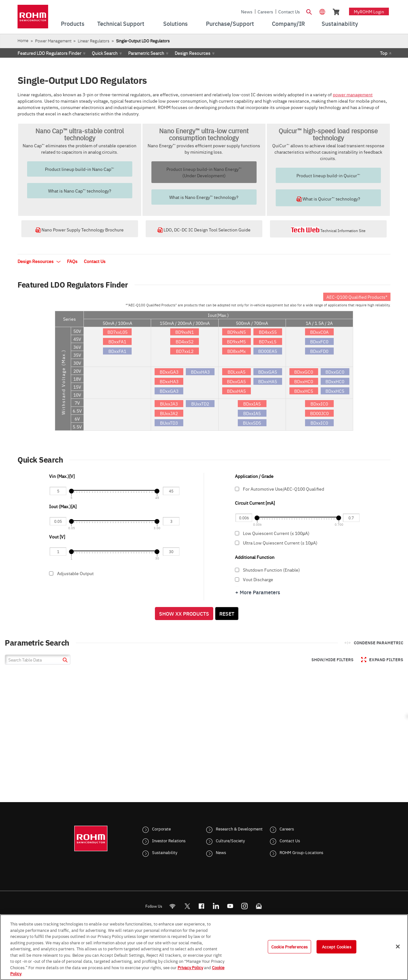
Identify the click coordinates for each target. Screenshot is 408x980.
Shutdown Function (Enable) (297, 570)
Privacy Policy (190, 967)
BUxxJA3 (169, 404)
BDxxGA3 (169, 372)
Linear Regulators (94, 41)
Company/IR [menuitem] (288, 23)
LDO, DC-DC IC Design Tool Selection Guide (204, 230)
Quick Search (105, 53)
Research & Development (239, 829)
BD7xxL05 (117, 332)
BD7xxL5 (268, 341)
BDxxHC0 (304, 381)
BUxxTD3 (169, 423)
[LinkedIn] (216, 906)
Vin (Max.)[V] (62, 476)
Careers (265, 11)
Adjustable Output (114, 575)
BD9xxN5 (237, 332)
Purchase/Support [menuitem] (230, 23)
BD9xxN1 (185, 332)
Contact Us (289, 11)
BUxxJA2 (169, 413)
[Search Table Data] (38, 660)
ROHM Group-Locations (301, 852)
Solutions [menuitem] (175, 23)
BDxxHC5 (304, 391)
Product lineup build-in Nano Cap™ (80, 169)
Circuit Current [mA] (255, 503)
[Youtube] (230, 906)
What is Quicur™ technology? (328, 199)
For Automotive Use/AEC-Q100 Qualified (297, 491)
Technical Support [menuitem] (121, 23)
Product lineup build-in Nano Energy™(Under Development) (204, 172)
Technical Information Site (328, 230)
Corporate (161, 829)
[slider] (71, 491)
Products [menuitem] (73, 23)
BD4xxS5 (268, 332)
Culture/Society (230, 840)
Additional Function (255, 557)
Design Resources (193, 53)
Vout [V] (57, 537)
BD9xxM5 (236, 341)
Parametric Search (146, 53)
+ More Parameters (258, 592)
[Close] (398, 947)
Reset (227, 613)
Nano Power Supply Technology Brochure (80, 230)
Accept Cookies (337, 947)
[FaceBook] (202, 906)
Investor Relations (169, 840)
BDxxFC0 (319, 341)
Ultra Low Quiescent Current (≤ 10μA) (297, 543)
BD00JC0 (319, 413)
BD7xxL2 (185, 351)
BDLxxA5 (237, 372)
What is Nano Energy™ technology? (204, 197)
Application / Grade (254, 476)
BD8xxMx (237, 351)
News (247, 11)
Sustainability (165, 852)
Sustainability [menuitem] (340, 23)
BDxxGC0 (304, 372)
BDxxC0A (319, 332)
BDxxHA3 (169, 381)
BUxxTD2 (200, 404)
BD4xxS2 (185, 341)
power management (353, 94)
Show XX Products (184, 613)
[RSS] (173, 906)
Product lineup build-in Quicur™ (328, 175)
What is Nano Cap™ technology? (80, 191)
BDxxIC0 (319, 404)
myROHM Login (369, 11)
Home (23, 40)
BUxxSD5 (252, 423)
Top (384, 53)
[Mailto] (259, 906)
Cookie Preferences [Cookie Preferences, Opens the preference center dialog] (289, 947)
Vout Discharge (297, 579)
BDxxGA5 (236, 381)
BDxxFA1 (117, 341)
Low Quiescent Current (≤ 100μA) (297, 533)
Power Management (53, 41)
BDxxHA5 (236, 391)
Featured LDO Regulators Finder (49, 53)
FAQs (72, 261)
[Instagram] (245, 906)
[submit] (64, 661)
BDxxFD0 (319, 351)
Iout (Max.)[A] (63, 506)
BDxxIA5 (252, 404)
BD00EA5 (268, 351)
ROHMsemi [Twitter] (187, 906)
